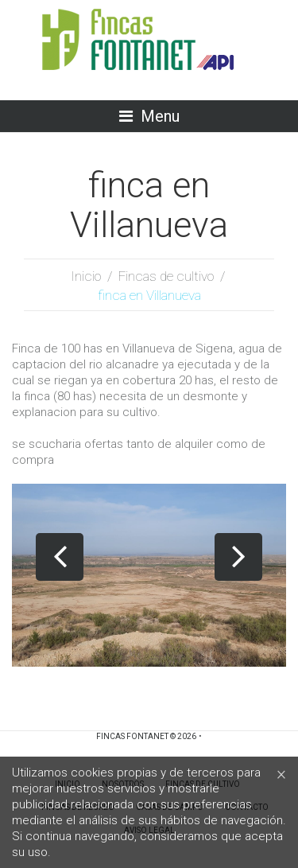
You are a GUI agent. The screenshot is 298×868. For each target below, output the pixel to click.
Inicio (86, 276)
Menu (160, 116)
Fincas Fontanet (132, 736)
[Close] (281, 774)
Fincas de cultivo (166, 276)
